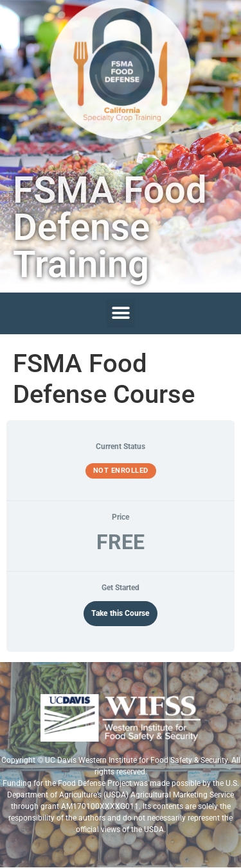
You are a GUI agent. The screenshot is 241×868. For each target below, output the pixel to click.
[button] (121, 313)
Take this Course (121, 613)
